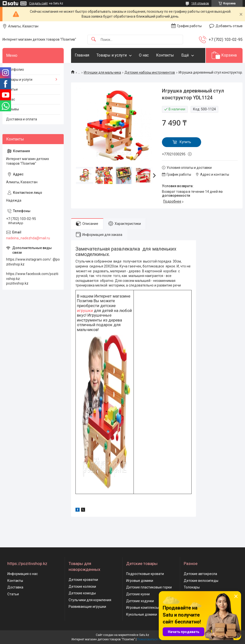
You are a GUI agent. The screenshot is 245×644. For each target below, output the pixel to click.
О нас (144, 55)
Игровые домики (140, 581)
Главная (82, 55)
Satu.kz (144, 635)
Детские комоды (82, 593)
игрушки (85, 310)
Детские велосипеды (201, 581)
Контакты (165, 55)
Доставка (15, 587)
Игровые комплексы (142, 608)
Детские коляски (82, 586)
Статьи (12, 89)
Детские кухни (138, 594)
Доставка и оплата (22, 119)
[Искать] (94, 40)
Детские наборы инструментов (150, 72)
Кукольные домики (142, 614)
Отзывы (12, 109)
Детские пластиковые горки (149, 587)
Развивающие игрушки (87, 607)
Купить (185, 142)
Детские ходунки (140, 601)
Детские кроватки (83, 580)
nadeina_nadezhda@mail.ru (28, 238)
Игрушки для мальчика (102, 72)
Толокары (192, 587)
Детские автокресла (200, 574)
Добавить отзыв (229, 26)
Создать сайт (38, 3)
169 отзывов (200, 3)
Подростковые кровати (145, 574)
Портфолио (15, 69)
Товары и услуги (112, 55)
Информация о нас (23, 574)
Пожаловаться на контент (155, 639)
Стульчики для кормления (90, 600)
